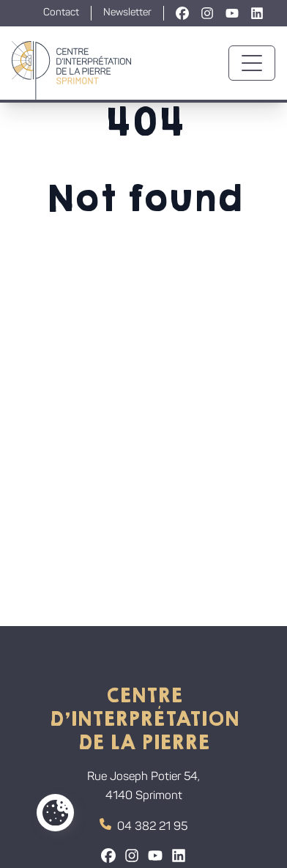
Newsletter (127, 13)
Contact (61, 13)
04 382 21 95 (143, 825)
